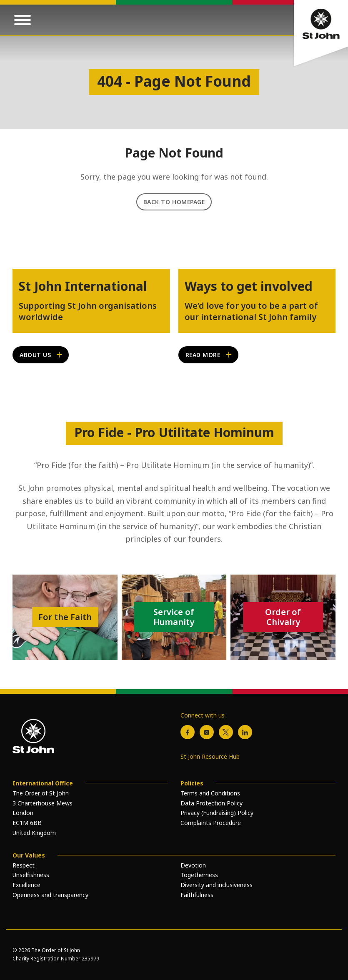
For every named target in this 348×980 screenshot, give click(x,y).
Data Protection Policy (212, 803)
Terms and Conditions (210, 793)
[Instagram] (207, 732)
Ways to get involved (249, 286)
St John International (83, 286)
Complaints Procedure (211, 823)
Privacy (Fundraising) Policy (217, 813)
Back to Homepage (174, 202)
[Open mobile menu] (23, 20)
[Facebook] (188, 732)
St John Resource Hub (210, 756)
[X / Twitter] (226, 732)
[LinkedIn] (245, 732)
